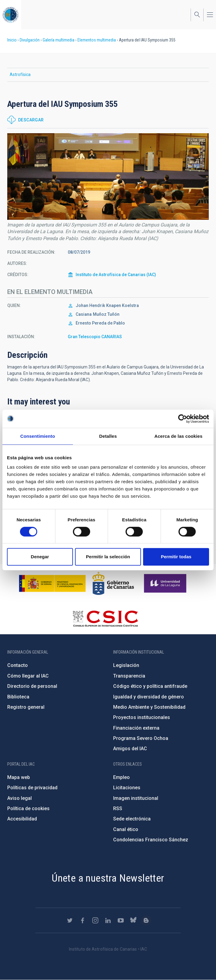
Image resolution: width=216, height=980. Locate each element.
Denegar (40, 557)
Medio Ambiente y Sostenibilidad (149, 707)
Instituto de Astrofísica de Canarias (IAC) (116, 275)
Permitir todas (176, 557)
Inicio (12, 40)
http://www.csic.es (105, 619)
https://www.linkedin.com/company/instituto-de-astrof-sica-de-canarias (108, 920)
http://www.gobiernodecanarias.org (113, 583)
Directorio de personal (32, 686)
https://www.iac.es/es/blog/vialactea (146, 920)
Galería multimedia (59, 40)
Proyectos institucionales (142, 717)
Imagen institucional (136, 798)
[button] (108, 176)
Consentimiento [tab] (38, 436)
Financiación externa (136, 728)
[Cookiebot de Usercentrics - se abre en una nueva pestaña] (183, 419)
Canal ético (126, 829)
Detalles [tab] (108, 436)
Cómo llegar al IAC (28, 676)
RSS (118, 808)
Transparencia (129, 676)
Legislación (126, 665)
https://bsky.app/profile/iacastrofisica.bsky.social (133, 920)
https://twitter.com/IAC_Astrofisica (70, 920)
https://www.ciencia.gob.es (52, 583)
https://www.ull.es (166, 583)
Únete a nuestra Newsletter (108, 878)
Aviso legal (20, 798)
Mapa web (19, 777)
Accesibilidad (22, 819)
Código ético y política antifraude (150, 686)
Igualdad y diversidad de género (149, 697)
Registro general (26, 707)
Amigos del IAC (130, 749)
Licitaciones (127, 788)
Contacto (18, 665)
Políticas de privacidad (32, 788)
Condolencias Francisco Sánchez (151, 840)
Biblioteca (18, 697)
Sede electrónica (132, 819)
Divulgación (30, 40)
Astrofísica (20, 74)
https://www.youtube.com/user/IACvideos (121, 920)
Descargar (31, 120)
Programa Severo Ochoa (141, 738)
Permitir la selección (108, 557)
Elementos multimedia (97, 40)
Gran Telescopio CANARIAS (95, 337)
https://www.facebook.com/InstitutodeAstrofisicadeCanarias (83, 920)
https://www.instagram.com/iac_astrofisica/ (95, 920)
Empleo (121, 777)
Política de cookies (28, 808)
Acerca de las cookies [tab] (178, 436)
